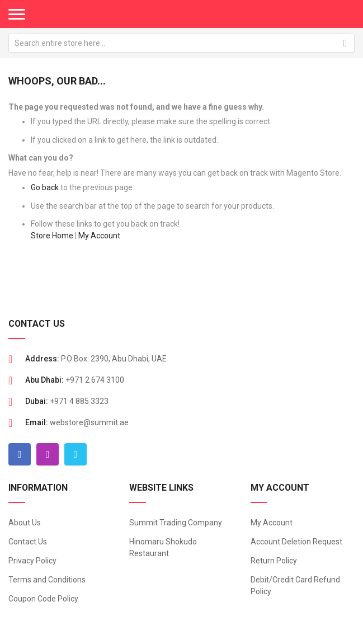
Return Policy (274, 561)
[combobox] (181, 43)
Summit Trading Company (176, 523)
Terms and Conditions (47, 580)
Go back (45, 187)
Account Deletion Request (296, 542)
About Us (25, 523)
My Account (99, 236)
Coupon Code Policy (43, 599)
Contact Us (28, 542)
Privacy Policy (32, 561)
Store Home (52, 236)
